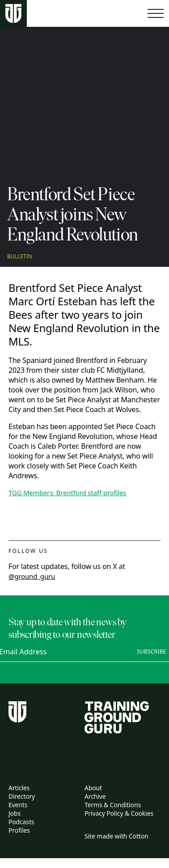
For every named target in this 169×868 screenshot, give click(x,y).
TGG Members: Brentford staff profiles (67, 493)
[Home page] (13, 14)
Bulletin (20, 257)
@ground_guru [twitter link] (32, 576)
